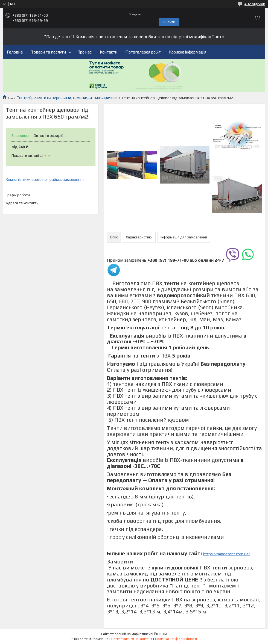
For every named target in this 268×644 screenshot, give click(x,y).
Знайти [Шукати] (169, 22)
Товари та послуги (48, 52)
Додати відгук (257, 18)
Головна (15, 52)
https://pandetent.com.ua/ (227, 554)
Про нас (85, 52)
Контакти (109, 52)
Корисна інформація (188, 52)
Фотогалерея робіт (143, 52)
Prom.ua (161, 634)
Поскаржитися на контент (132, 639)
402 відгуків (255, 4)
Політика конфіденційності (176, 639)
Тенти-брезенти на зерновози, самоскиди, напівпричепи (67, 98)
